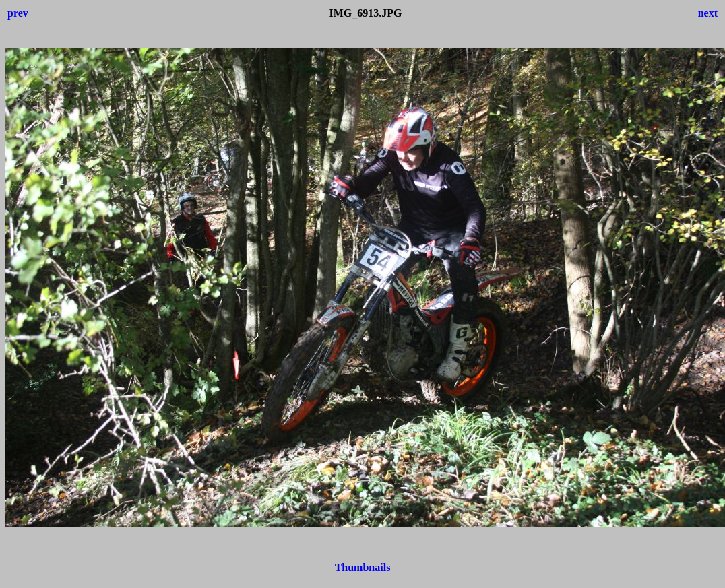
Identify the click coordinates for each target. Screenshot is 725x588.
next (708, 13)
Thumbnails (363, 567)
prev (18, 13)
